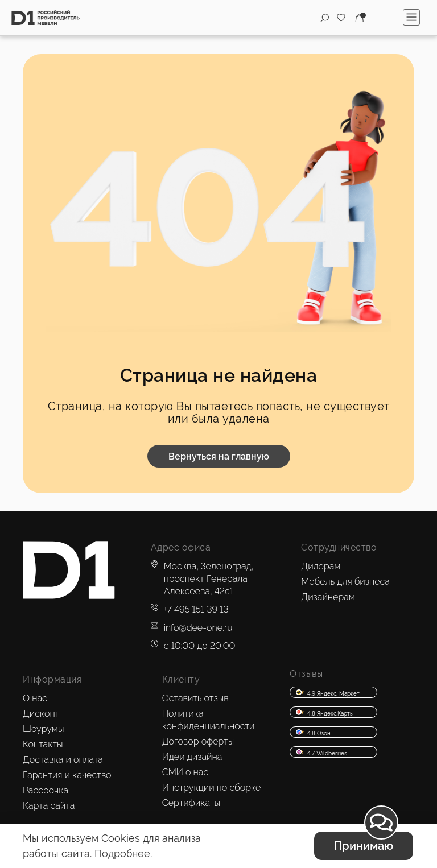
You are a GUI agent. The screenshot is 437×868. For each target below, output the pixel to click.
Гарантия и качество (67, 775)
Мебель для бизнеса (345, 582)
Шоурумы (43, 729)
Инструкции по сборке (212, 788)
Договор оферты (198, 741)
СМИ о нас (185, 772)
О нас (35, 698)
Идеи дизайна (192, 757)
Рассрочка (46, 790)
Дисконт (41, 714)
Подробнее (122, 853)
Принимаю (364, 846)
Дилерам (321, 566)
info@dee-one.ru (198, 628)
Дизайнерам (328, 597)
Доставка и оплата (63, 760)
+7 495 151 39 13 (196, 609)
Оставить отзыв (195, 698)
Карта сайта (49, 806)
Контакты (43, 744)
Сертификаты (191, 803)
